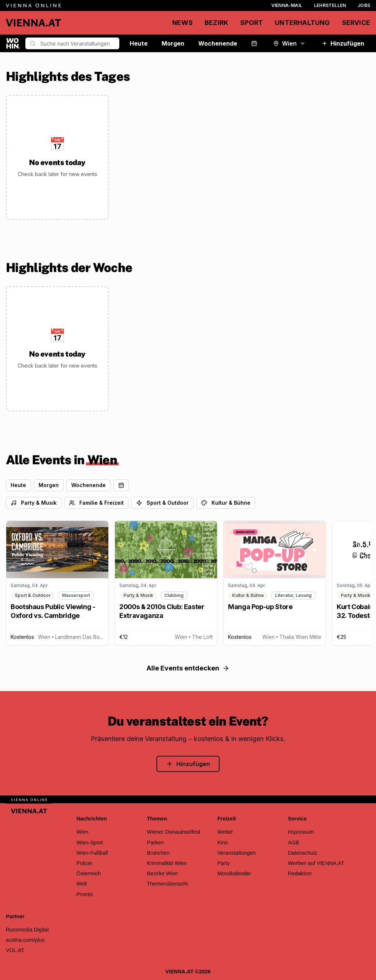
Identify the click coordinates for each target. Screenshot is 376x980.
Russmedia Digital (27, 930)
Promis (85, 894)
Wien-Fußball (92, 853)
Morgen (173, 43)
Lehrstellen (330, 5)
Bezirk (216, 23)
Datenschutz (303, 853)
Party (224, 863)
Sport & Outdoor (162, 503)
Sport (252, 23)
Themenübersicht (167, 884)
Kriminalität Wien (167, 863)
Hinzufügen (343, 43)
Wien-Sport (90, 843)
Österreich (89, 873)
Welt (82, 884)
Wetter (225, 832)
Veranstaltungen (236, 853)
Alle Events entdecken (188, 668)
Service (356, 23)
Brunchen (158, 853)
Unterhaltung (302, 23)
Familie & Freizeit (96, 503)
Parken (155, 843)
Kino (223, 843)
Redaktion (300, 873)
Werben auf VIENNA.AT (316, 863)
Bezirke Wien (162, 873)
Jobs (364, 5)
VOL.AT (15, 950)
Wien (289, 43)
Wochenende (218, 43)
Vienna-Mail (287, 5)
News (182, 23)
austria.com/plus (25, 940)
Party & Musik (34, 503)
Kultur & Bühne (226, 503)
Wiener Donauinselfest (173, 832)
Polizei (84, 863)
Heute (139, 43)
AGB (294, 843)
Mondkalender (234, 873)
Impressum (301, 832)
